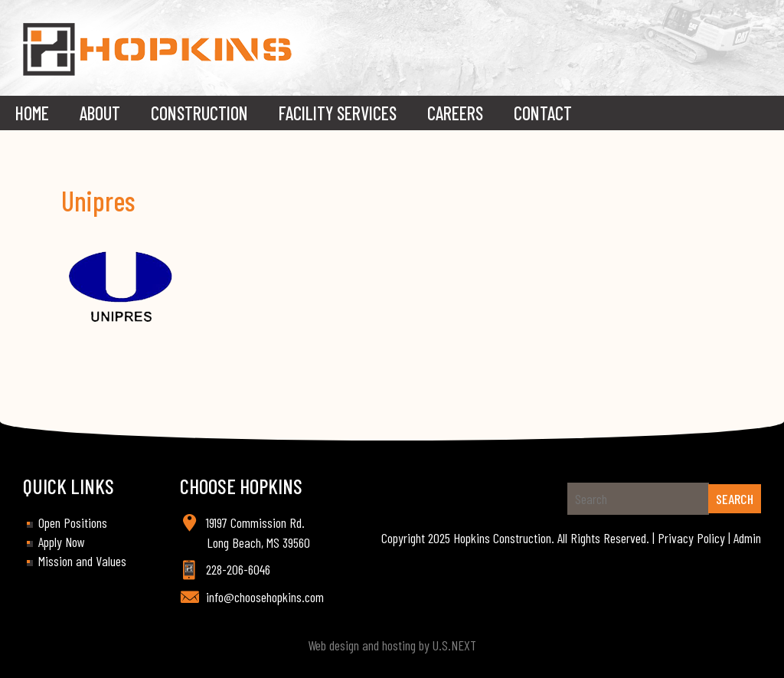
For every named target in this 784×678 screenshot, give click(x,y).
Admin (747, 538)
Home (32, 113)
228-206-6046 (238, 569)
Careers (455, 113)
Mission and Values (82, 561)
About (100, 113)
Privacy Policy (691, 538)
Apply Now (62, 542)
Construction (199, 113)
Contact (543, 113)
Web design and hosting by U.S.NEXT (392, 645)
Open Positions (73, 522)
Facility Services (338, 113)
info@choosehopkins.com (265, 597)
